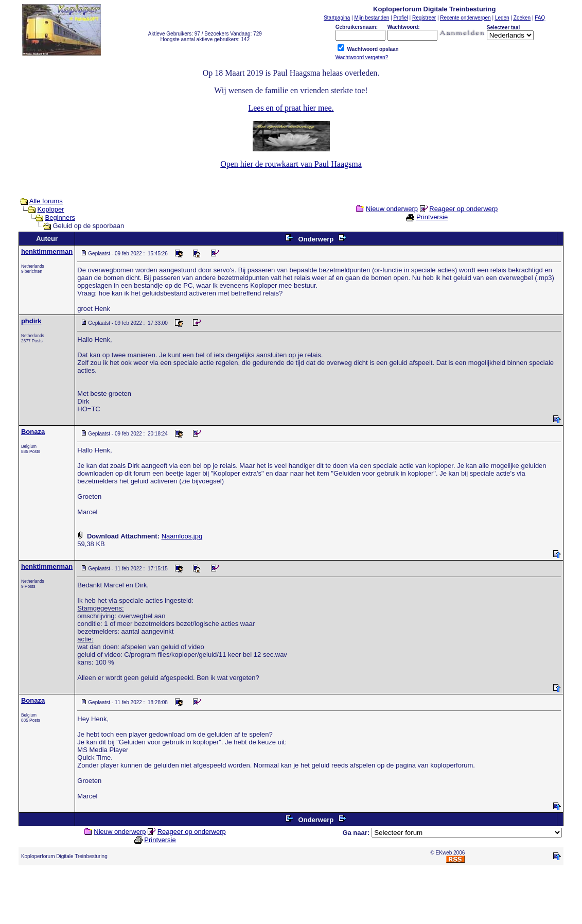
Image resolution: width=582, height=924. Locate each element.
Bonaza (33, 432)
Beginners (60, 217)
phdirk (31, 321)
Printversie (432, 217)
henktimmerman (47, 251)
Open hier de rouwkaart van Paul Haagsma (291, 164)
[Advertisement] (291, 897)
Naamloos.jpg (182, 536)
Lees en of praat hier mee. (291, 108)
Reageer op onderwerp (463, 209)
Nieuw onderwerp (392, 209)
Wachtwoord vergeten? (362, 57)
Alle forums (46, 201)
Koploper (51, 209)
